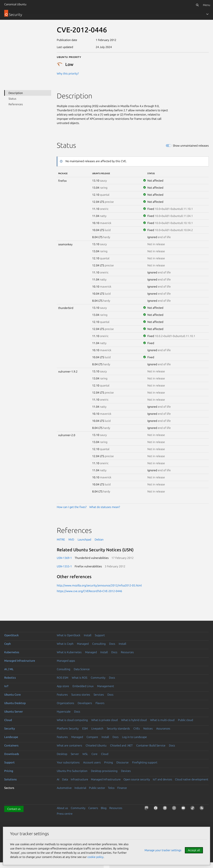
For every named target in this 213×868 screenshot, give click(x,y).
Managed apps (66, 661)
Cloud (8, 720)
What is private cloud (104, 720)
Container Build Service (151, 745)
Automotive (64, 788)
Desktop (62, 754)
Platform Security (68, 728)
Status (12, 99)
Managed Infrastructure (106, 779)
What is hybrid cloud (134, 720)
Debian (99, 539)
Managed (83, 644)
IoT (6, 686)
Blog (104, 808)
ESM (85, 728)
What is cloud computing (72, 720)
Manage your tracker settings (163, 850)
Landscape (11, 737)
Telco (111, 788)
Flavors (100, 703)
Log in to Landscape (134, 737)
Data (65, 779)
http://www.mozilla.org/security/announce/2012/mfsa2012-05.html (99, 585)
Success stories (81, 695)
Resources (127, 652)
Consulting (99, 644)
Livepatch (97, 728)
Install (88, 635)
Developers (85, 703)
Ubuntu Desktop (15, 703)
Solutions (10, 779)
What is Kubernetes (69, 652)
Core (94, 754)
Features (62, 695)
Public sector (97, 788)
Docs (112, 644)
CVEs (137, 728)
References (16, 104)
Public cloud (185, 720)
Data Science (82, 669)
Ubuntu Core (12, 695)
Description (16, 93)
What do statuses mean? (105, 507)
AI (58, 779)
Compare (92, 737)
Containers (11, 745)
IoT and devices (162, 779)
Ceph (8, 644)
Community (98, 678)
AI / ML (9, 669)
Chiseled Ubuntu (96, 745)
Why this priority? (68, 73)
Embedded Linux (83, 686)
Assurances (163, 728)
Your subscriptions (68, 762)
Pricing (109, 762)
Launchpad (84, 539)
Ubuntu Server (14, 711)
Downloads (12, 754)
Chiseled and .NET (121, 745)
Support (100, 635)
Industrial (80, 788)
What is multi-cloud (162, 720)
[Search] (197, 5)
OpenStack (11, 635)
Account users (92, 762)
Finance (122, 788)
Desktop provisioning (104, 771)
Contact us (14, 809)
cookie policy (95, 857)
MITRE (61, 539)
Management (106, 686)
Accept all (194, 850)
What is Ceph (65, 644)
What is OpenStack (69, 635)
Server (75, 754)
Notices (148, 728)
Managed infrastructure (20, 661)
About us (62, 808)
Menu (207, 5)
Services (99, 695)
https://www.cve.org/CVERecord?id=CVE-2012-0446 (89, 591)
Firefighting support (145, 762)
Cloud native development (192, 779)
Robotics (10, 678)
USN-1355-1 (64, 566)
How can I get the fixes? (72, 507)
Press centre (65, 814)
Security (10, 728)
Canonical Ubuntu (15, 4)
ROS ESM (63, 678)
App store (63, 686)
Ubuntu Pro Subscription (72, 771)
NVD (71, 539)
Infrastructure (79, 779)
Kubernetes (12, 652)
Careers (93, 808)
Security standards (118, 728)
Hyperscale (64, 711)
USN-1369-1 (64, 558)
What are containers (69, 745)
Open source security (137, 779)
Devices (126, 771)
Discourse (123, 762)
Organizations (65, 703)
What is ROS (80, 678)
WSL (85, 754)
